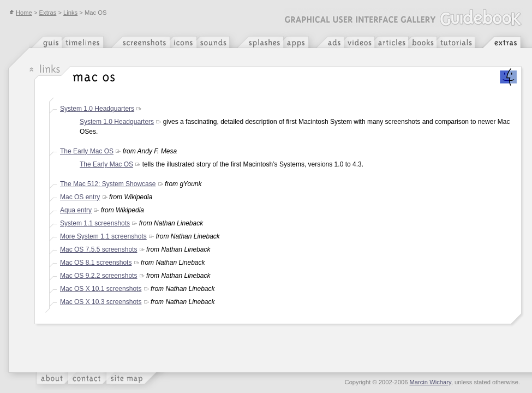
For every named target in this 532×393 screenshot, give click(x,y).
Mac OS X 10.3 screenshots (101, 302)
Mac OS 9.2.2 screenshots (98, 276)
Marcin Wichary (431, 382)
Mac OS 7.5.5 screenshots (98, 249)
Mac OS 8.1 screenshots (96, 263)
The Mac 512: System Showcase (108, 184)
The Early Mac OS (87, 151)
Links (70, 13)
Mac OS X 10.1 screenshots (101, 289)
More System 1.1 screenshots (103, 236)
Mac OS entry (80, 197)
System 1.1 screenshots (95, 223)
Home (21, 13)
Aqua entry (76, 210)
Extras (48, 13)
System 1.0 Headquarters (97, 109)
